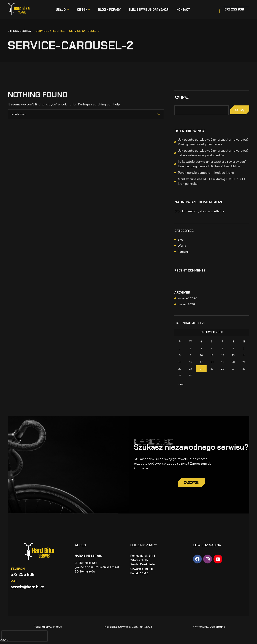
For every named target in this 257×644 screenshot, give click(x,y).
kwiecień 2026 (187, 298)
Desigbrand (217, 628)
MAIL (14, 583)
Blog (181, 239)
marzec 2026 (186, 304)
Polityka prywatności (48, 628)
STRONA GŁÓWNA (19, 31)
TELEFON (18, 570)
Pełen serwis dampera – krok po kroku (206, 173)
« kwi (181, 384)
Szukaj (182, 98)
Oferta (182, 246)
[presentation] (25, 636)
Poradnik (183, 252)
